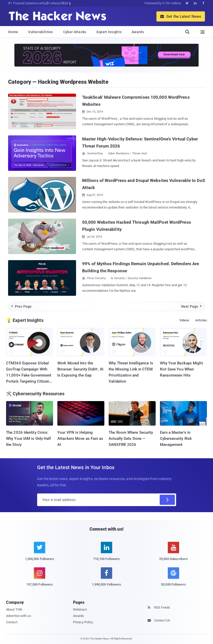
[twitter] (40, 554)
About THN (14, 609)
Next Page (192, 306)
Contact (12, 622)
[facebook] (107, 580)
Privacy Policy (83, 622)
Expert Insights (109, 32)
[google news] (173, 578)
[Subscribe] (167, 500)
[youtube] (173, 554)
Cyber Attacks (75, 32)
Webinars (80, 609)
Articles (201, 320)
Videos (184, 320)
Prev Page (21, 306)
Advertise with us (19, 616)
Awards (138, 32)
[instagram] (40, 580)
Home (13, 32)
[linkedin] (107, 554)
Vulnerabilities (41, 32)
